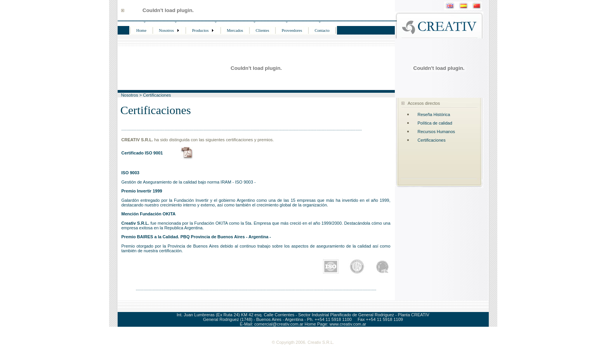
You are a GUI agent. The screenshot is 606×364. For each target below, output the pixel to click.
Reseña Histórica (434, 114)
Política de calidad (435, 123)
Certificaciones (432, 140)
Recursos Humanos (437, 132)
